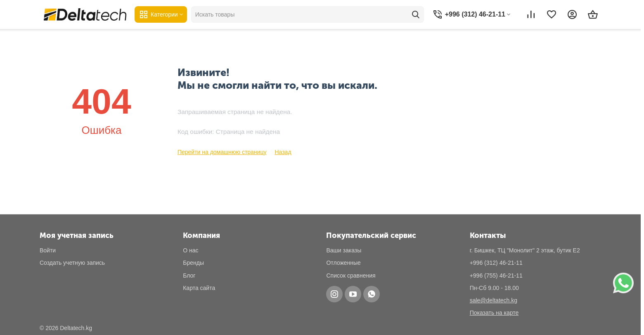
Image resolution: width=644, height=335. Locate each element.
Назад (283, 152)
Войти (48, 250)
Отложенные (343, 263)
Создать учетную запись (72, 263)
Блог (189, 276)
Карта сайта (199, 288)
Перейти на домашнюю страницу (222, 152)
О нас (191, 250)
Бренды (193, 263)
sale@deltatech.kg (494, 300)
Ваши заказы (344, 250)
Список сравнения (351, 276)
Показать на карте (494, 313)
